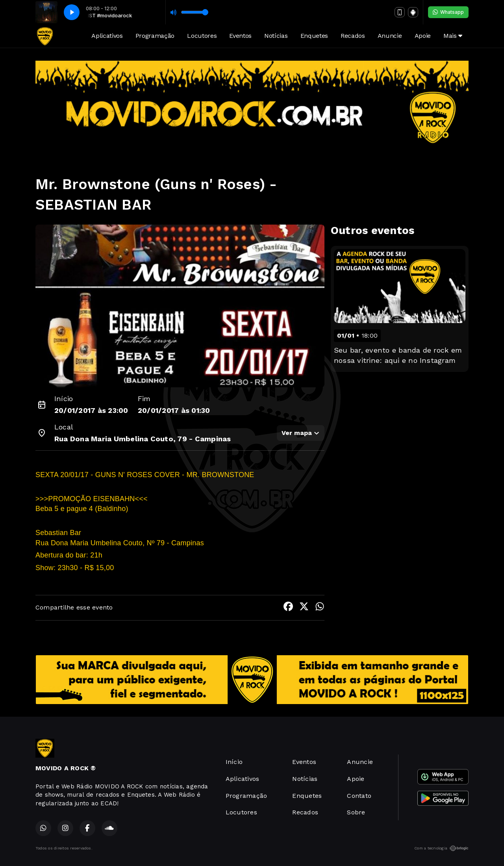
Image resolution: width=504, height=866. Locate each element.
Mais (453, 36)
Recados (353, 36)
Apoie (423, 36)
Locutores (202, 36)
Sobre (356, 812)
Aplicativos (107, 36)
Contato (359, 796)
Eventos (240, 36)
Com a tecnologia (441, 848)
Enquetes (314, 36)
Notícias (276, 36)
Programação (155, 36)
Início (234, 762)
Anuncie (390, 36)
